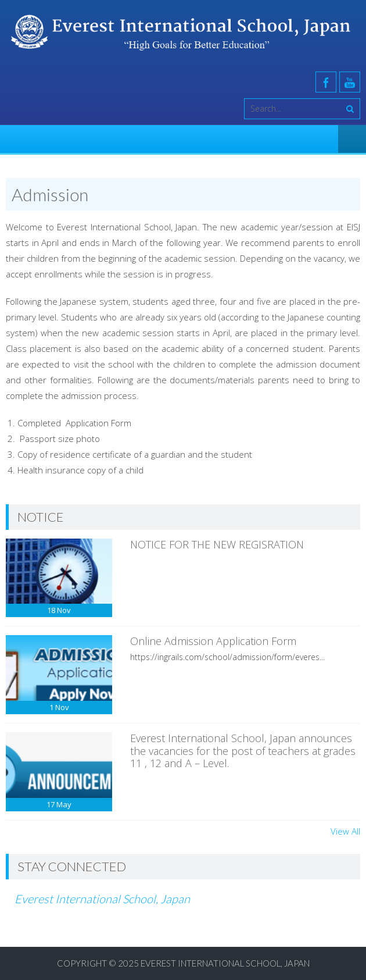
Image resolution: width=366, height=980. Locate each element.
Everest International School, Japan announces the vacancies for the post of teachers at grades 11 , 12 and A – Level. (243, 751)
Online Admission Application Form (213, 641)
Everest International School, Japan (102, 899)
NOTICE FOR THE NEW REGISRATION (217, 544)
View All (345, 831)
